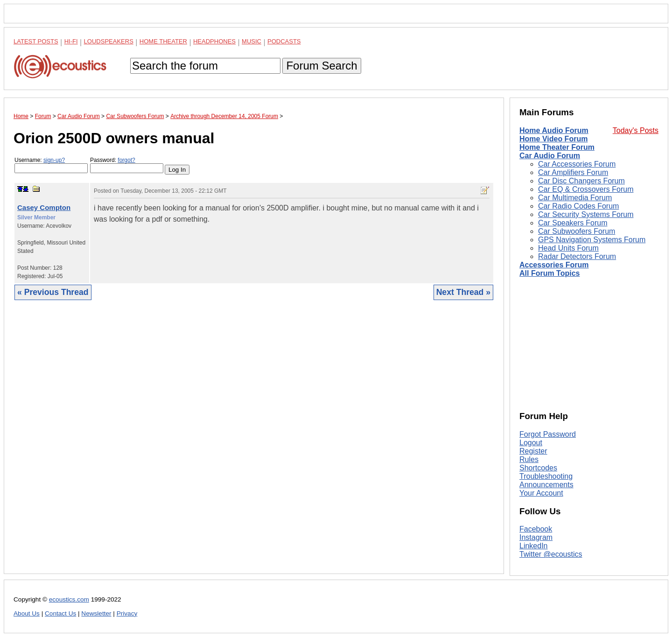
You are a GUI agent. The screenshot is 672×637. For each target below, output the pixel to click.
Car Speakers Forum (573, 223)
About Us (27, 613)
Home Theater (163, 41)
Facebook (536, 529)
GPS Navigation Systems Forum (592, 240)
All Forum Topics (549, 273)
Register (533, 451)
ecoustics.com (69, 599)
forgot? (126, 160)
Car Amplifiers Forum (573, 172)
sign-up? (54, 160)
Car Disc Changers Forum (581, 181)
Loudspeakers (109, 41)
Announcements (546, 485)
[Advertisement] (254, 444)
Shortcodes (538, 468)
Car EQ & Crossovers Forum (586, 189)
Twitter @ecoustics (551, 554)
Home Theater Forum (557, 147)
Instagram (536, 537)
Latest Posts (36, 41)
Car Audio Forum (550, 156)
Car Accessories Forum (577, 164)
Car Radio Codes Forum (578, 206)
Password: (127, 165)
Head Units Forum (568, 248)
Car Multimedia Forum (575, 198)
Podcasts (284, 41)
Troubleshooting (546, 476)
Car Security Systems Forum (586, 214)
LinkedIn (534, 546)
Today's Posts (636, 130)
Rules (529, 459)
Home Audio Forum (554, 130)
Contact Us (60, 613)
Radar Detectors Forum (577, 256)
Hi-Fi (71, 41)
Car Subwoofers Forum (577, 231)
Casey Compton (44, 207)
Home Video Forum (553, 139)
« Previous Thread (53, 292)
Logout (531, 443)
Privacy (127, 613)
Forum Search (322, 66)
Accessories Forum (554, 265)
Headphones (214, 41)
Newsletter (96, 613)
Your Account (541, 493)
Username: (51, 165)
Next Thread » (463, 292)
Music (252, 41)
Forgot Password (548, 434)
